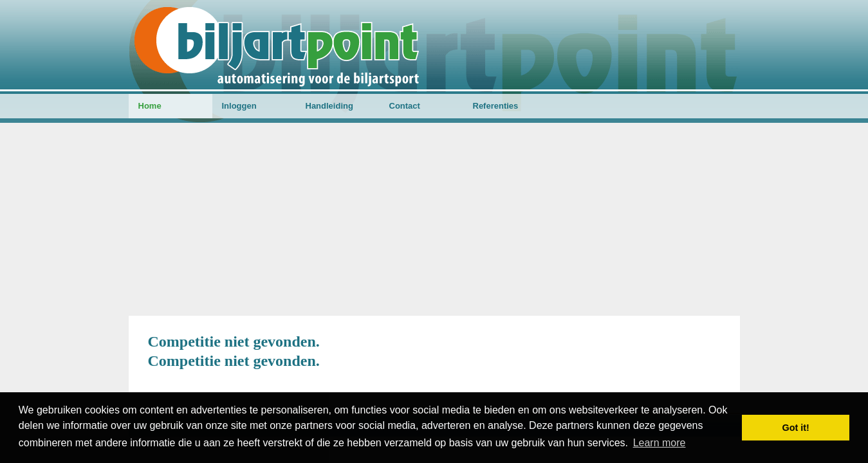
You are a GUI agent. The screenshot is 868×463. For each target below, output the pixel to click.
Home (150, 106)
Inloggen (239, 106)
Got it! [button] (796, 428)
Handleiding (329, 106)
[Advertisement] (434, 219)
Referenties (496, 106)
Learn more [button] (660, 443)
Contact (405, 106)
